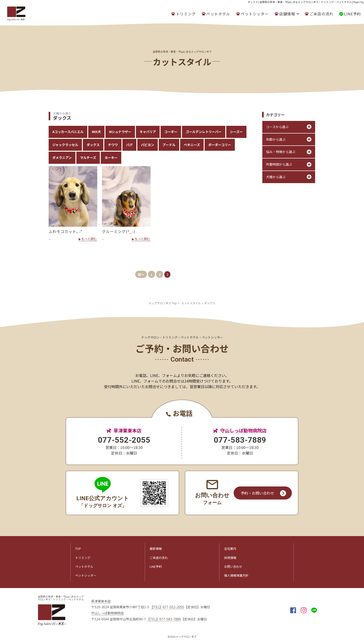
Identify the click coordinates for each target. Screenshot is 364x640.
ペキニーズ (192, 145)
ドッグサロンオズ (186, 637)
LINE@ (314, 610)
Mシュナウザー (120, 132)
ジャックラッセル (65, 145)
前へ (141, 274)
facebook (293, 610)
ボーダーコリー (220, 145)
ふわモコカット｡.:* (66, 231)
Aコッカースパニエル (68, 132)
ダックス (93, 145)
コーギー (171, 132)
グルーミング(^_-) (119, 231)
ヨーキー (111, 157)
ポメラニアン (62, 157)
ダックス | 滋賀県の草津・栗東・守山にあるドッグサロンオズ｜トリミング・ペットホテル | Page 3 (304, 2)
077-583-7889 (240, 440)
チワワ (113, 145)
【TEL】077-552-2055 (167, 607)
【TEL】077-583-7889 (164, 619)
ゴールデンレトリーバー (204, 132)
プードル (169, 145)
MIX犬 (96, 132)
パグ (129, 145)
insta (304, 610)
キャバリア (148, 132)
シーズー (236, 132)
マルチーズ (88, 157)
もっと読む (89, 239)
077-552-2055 (124, 440)
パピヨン (148, 145)
